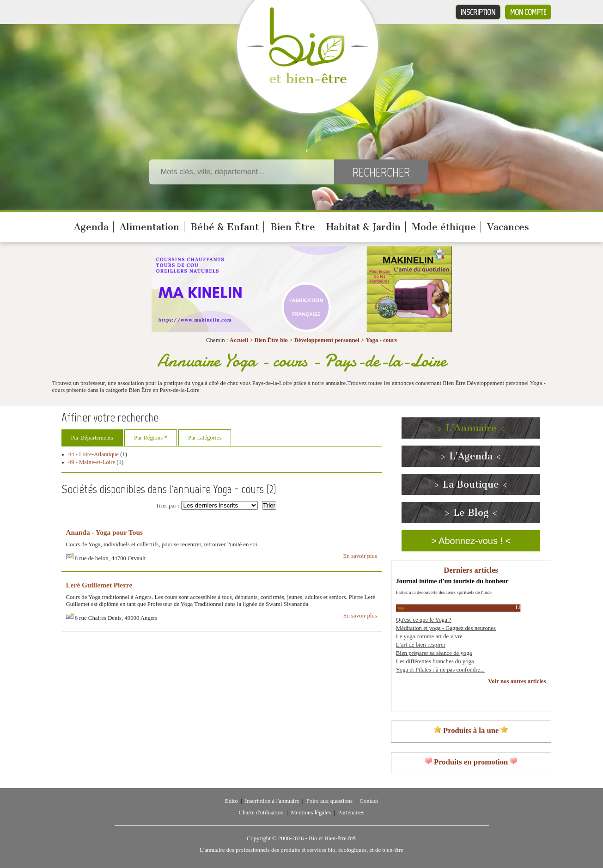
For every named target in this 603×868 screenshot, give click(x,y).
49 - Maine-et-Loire (92, 462)
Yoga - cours (381, 340)
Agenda (91, 227)
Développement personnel (327, 340)
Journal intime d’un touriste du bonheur (452, 581)
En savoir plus (360, 556)
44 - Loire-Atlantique (94, 454)
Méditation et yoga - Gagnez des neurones (446, 628)
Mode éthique (444, 227)
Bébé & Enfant (225, 227)
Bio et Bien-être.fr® (332, 838)
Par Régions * (151, 438)
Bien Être (293, 227)
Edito (231, 801)
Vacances (508, 227)
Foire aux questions (329, 801)
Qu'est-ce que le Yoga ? (424, 620)
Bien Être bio (271, 340)
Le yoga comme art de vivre (429, 636)
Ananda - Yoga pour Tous (104, 532)
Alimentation (149, 227)
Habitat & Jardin (363, 227)
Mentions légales (311, 813)
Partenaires (351, 813)
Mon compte (528, 12)
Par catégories (205, 438)
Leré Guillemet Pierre (99, 585)
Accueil (239, 340)
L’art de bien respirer (421, 645)
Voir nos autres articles (517, 681)
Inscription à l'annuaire (272, 801)
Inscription (478, 12)
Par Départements (92, 438)
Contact (369, 801)
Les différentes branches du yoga (435, 661)
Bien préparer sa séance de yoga (434, 653)
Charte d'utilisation (261, 813)
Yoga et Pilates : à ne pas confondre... (440, 670)
